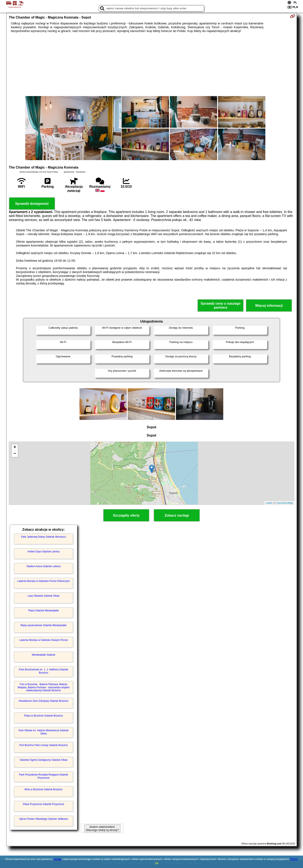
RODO (294, 859)
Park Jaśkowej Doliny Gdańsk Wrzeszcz (44, 537)
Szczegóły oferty (126, 515)
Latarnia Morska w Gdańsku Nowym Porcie (44, 640)
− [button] (15, 454)
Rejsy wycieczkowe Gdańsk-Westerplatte (43, 625)
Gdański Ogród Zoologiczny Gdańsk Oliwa (44, 760)
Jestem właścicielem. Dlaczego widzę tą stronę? (102, 828)
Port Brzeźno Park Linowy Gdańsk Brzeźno (44, 745)
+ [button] (15, 447)
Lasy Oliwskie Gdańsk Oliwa (43, 596)
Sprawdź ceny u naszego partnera (220, 305)
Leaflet (269, 503)
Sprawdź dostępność (32, 204)
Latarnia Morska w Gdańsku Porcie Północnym (43, 581)
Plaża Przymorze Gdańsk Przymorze (44, 804)
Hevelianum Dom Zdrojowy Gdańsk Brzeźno (44, 701)
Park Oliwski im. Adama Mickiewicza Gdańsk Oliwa (44, 732)
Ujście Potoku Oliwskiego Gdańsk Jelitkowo (44, 819)
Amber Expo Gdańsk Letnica (43, 552)
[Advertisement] (151, 64)
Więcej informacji (269, 306)
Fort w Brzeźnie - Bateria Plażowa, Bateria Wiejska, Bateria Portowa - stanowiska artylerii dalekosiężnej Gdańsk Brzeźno (44, 687)
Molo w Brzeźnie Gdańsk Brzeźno (44, 789)
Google (58, 859)
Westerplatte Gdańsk (44, 655)
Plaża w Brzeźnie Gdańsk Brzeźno (44, 716)
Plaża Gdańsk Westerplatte (43, 611)
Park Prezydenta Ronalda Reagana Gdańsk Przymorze (43, 776)
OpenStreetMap (285, 503)
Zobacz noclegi (177, 515)
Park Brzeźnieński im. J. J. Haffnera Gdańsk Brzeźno (44, 671)
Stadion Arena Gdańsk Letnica (44, 566)
